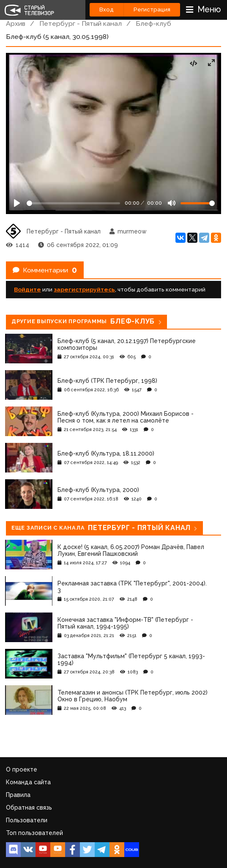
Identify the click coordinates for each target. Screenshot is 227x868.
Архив (16, 23)
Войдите (27, 289)
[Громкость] (198, 203)
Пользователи (27, 820)
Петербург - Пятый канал (81, 23)
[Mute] (172, 203)
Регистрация (152, 10)
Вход (107, 10)
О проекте (22, 769)
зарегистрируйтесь (84, 289)
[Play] (17, 203)
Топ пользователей (34, 833)
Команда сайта (28, 782)
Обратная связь (29, 808)
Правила (18, 795)
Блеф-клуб (153, 23)
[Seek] (73, 203)
